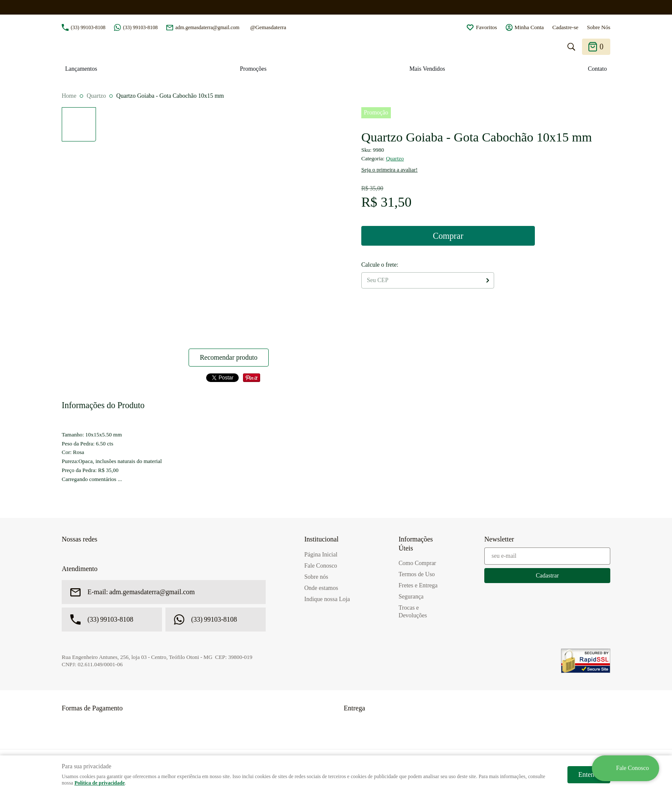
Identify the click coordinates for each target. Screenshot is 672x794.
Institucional (321, 539)
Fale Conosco (321, 566)
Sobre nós (316, 577)
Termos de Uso (417, 574)
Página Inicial (321, 555)
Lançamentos (81, 69)
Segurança (411, 597)
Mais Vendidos (427, 69)
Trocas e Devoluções (413, 612)
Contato (597, 69)
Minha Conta (529, 27)
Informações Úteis (416, 544)
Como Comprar (417, 563)
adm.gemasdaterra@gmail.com (207, 27)
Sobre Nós (598, 27)
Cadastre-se (565, 27)
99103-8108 (88, 27)
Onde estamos (321, 588)
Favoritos (486, 27)
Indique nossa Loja (327, 599)
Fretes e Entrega (418, 585)
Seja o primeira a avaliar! (389, 170)
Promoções (253, 69)
